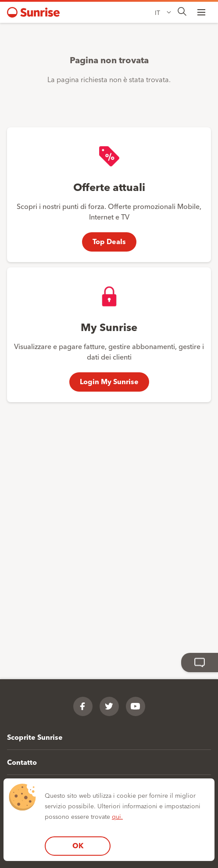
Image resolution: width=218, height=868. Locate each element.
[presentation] (182, 12)
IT (157, 12)
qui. (117, 816)
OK (78, 845)
